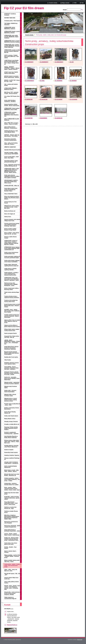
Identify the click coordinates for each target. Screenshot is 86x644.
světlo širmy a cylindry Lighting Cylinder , (10, 269)
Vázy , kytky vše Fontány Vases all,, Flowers (11, 144)
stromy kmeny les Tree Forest (10, 202)
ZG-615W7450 (29, 118)
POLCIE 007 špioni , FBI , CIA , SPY (12, 574)
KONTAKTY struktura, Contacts (10, 14)
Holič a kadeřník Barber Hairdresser (11, 467)
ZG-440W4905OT (30, 81)
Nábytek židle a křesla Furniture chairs (10, 395)
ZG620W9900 (43, 118)
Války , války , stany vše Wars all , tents (11, 570)
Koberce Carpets (9, 450)
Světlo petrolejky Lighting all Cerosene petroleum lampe (12, 257)
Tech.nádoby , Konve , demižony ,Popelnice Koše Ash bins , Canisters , (11, 368)
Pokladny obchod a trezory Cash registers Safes (12, 363)
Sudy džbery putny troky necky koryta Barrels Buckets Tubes (11, 190)
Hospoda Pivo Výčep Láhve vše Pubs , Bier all (12, 337)
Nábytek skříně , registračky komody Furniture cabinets (12, 383)
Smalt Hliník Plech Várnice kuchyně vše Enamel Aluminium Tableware (11, 348)
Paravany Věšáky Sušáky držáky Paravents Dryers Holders (11, 428)
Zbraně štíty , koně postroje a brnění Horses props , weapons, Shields (12, 593)
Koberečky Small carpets (11, 452)
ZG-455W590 (73, 81)
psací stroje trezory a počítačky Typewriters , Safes (12, 530)
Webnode (80, 640)
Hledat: (65, 10)
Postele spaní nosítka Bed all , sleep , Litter (12, 404)
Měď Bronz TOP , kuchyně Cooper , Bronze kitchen (11, 93)
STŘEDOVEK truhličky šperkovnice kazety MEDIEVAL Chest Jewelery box (11, 114)
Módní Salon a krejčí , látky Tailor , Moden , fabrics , (12, 471)
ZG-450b (42, 81)
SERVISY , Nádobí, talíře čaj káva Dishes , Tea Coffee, (12, 136)
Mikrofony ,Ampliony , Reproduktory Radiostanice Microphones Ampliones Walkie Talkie (12, 517)
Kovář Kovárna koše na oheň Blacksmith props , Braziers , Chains (12, 306)
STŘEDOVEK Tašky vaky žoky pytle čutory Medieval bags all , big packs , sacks (12, 279)
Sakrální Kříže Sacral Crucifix (12, 150)
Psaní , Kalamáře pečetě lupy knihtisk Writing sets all (12, 165)
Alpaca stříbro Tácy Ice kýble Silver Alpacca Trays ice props (12, 321)
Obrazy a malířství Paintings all (12, 459)
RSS (75, 3)
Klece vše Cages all (10, 214)
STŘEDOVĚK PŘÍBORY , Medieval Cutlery (11, 89)
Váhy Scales (8, 360)
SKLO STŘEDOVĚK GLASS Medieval (12, 119)
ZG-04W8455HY (29, 62)
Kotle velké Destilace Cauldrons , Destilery (10, 101)
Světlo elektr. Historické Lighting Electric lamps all (11, 265)
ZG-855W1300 (29, 99)
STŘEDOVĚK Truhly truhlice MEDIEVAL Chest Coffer (12, 109)
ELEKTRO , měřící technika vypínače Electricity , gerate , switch (12, 498)
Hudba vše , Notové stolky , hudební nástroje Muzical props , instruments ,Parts (12, 539)
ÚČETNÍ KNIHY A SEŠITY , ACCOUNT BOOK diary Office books (11, 182)
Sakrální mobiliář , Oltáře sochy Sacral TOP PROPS (11, 153)
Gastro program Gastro (11, 333)
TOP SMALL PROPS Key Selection (11, 24)
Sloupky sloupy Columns (11, 421)
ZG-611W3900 (59, 99)
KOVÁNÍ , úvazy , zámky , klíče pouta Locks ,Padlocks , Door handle (12, 311)
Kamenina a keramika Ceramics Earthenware (10, 140)
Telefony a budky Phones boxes (11, 512)
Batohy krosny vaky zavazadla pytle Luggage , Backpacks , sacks (11, 284)
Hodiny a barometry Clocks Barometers (12, 408)
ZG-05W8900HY (44, 62)
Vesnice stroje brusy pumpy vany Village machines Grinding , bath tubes (12, 225)
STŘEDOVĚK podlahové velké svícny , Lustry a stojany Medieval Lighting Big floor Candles (11, 243)
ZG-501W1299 (44, 99)
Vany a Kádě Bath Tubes (11, 194)
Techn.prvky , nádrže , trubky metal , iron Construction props (12, 566)
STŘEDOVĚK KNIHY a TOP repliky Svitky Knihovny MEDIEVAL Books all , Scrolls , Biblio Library (11, 171)
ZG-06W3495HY (59, 62)
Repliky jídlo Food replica (11, 357)
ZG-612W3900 (73, 99)
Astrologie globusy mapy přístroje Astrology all (11, 161)
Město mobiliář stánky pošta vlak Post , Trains (12, 561)
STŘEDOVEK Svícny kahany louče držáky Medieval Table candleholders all (12, 248)
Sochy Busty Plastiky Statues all (10, 412)
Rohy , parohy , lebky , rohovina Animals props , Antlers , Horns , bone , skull (12, 489)
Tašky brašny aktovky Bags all (12, 293)
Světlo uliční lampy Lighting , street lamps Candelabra (12, 261)
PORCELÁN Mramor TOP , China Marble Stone (11, 131)
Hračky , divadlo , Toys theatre (10, 548)
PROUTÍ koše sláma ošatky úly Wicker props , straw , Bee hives (12, 207)
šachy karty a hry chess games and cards (11, 544)
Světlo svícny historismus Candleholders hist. (11, 253)
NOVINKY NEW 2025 (10, 18)
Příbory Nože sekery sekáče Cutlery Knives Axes (12, 330)
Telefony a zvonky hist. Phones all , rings (10, 508)
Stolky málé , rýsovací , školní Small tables (11, 391)
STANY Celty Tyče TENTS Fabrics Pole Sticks (11, 73)
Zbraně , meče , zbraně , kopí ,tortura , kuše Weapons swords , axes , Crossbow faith (12, 587)
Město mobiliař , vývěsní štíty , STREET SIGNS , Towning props (12, 556)
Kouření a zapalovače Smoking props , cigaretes (11, 433)
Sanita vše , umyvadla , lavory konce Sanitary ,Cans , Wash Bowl (12, 378)
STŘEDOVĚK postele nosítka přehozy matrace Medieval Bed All (12, 51)
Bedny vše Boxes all (10, 211)
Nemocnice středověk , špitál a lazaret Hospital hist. (12, 526)
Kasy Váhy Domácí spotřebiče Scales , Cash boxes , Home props (11, 503)
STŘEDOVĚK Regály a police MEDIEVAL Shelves (12, 32)
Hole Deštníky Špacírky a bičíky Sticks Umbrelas (11, 437)
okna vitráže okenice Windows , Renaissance (11, 127)
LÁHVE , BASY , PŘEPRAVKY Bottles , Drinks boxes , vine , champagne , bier (12, 342)
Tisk (82, 3)
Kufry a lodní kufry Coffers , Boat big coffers (12, 289)
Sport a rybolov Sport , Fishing (10, 552)
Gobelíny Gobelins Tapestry (12, 455)
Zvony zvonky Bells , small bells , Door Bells (11, 157)
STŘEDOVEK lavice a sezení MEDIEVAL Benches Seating (12, 41)
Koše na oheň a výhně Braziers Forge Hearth (10, 229)
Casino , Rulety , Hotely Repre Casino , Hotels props (12, 534)
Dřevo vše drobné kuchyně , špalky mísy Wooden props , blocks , (12, 198)
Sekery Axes (8, 217)
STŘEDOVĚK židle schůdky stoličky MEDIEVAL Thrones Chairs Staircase (12, 46)
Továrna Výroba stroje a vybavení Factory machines (12, 297)
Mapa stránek (66, 3)
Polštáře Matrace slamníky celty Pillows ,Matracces (11, 446)
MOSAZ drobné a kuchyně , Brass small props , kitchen (12, 77)
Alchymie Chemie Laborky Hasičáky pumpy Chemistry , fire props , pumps (12, 373)
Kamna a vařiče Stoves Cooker (10, 237)
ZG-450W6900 (59, 81)
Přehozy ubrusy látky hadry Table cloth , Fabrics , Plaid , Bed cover (12, 442)
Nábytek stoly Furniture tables (11, 387)
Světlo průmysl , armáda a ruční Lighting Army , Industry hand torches (11, 274)
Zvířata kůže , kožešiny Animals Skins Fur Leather (11, 484)
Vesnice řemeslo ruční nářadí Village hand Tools (12, 220)
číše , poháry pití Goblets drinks (11, 85)
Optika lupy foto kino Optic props (12, 493)
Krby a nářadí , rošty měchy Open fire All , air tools (12, 233)
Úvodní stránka (29, 35)
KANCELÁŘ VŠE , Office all (12, 186)
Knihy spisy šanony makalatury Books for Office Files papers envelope (12, 176)
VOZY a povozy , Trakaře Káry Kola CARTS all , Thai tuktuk (11, 56)
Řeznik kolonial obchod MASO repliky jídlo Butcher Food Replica (12, 353)
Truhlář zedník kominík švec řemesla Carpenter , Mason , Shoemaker (12, 316)
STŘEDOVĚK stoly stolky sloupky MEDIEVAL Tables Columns (11, 37)
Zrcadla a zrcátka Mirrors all (12, 424)
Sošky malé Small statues (11, 416)
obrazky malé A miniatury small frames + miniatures (11, 463)
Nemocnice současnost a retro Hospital (11, 522)
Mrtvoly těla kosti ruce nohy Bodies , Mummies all (12, 475)
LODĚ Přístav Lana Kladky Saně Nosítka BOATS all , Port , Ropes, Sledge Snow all (11, 62)
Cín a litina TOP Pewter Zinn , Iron (12, 97)
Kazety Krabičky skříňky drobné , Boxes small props (12, 105)
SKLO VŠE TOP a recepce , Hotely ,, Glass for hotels (12, 123)
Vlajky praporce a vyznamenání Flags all (10, 598)
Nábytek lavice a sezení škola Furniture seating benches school (11, 400)
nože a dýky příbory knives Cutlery (12, 582)
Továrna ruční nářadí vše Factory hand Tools (11, 301)
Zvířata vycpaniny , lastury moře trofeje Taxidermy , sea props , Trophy (12, 479)
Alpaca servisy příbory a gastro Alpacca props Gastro (12, 326)
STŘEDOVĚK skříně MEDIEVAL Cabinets (10, 28)
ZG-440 (72, 62)
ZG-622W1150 (59, 118)
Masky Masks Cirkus (10, 419)
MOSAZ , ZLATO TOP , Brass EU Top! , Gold (12, 81)
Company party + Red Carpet (12, 21)
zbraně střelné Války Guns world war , (11, 578)
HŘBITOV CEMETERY (10, 147)
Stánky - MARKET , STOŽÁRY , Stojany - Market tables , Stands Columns (12, 68)
